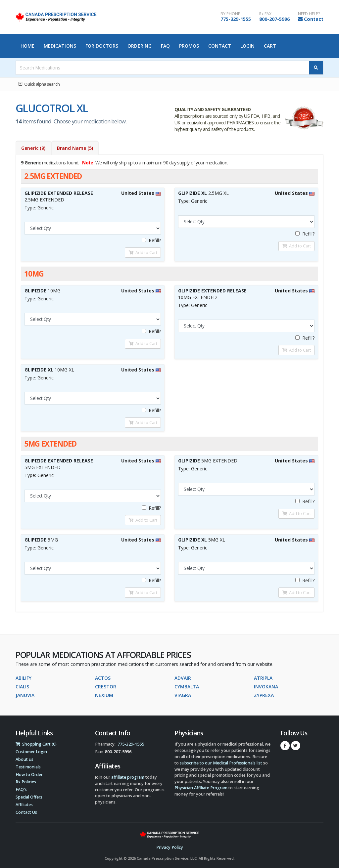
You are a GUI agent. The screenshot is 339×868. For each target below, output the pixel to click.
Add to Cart (143, 252)
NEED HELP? (309, 14)
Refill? (151, 240)
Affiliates (24, 805)
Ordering (140, 46)
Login (248, 46)
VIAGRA (183, 695)
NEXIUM (104, 695)
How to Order (29, 775)
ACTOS (103, 678)
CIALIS (22, 687)
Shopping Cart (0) (36, 744)
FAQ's (21, 789)
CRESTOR (106, 687)
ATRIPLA (263, 678)
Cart (270, 46)
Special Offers (29, 797)
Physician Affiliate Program (201, 788)
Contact (314, 19)
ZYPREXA (264, 695)
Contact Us (26, 812)
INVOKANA (266, 687)
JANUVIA (25, 695)
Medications (60, 46)
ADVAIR (183, 678)
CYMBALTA (187, 687)
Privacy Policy (170, 847)
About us (24, 759)
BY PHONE (230, 14)
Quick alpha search (39, 84)
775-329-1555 (236, 19)
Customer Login (31, 752)
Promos (189, 46)
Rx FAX (265, 14)
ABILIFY (24, 678)
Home (27, 46)
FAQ (165, 46)
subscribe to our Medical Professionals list (221, 763)
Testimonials (28, 767)
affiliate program (128, 777)
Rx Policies (26, 782)
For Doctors (102, 46)
